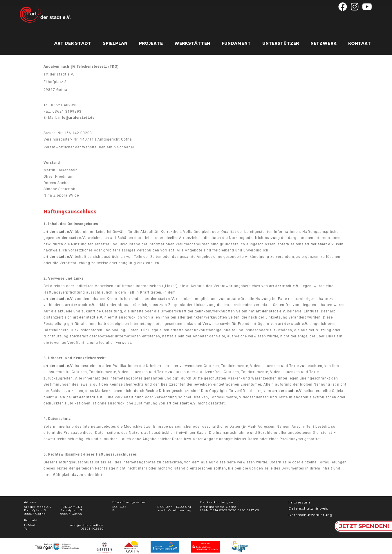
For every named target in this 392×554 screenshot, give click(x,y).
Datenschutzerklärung (310, 514)
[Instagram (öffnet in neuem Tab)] (355, 7)
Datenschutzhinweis (308, 508)
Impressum (299, 502)
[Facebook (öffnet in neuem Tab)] (343, 7)
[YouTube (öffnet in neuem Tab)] (366, 7)
